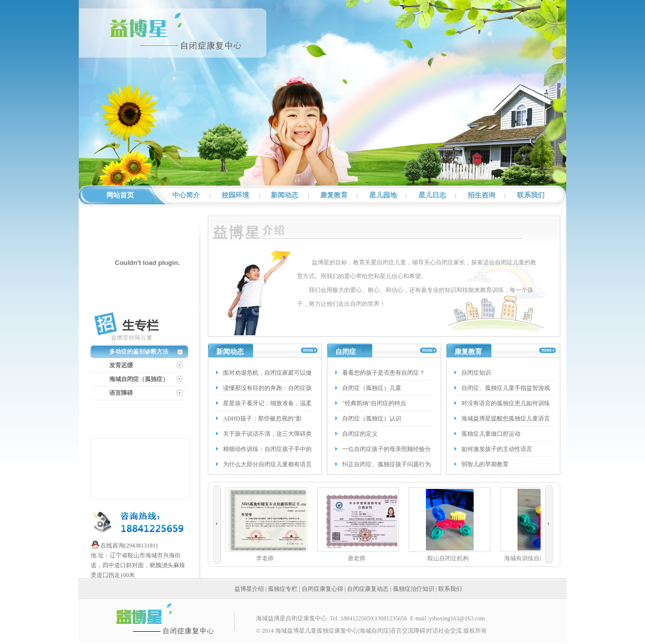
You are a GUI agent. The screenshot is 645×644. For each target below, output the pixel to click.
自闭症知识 (476, 373)
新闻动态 (285, 195)
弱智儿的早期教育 (485, 464)
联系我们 (531, 195)
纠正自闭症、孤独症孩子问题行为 (387, 464)
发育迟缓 (121, 365)
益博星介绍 (249, 589)
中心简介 (186, 195)
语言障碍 (121, 393)
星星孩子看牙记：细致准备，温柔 (267, 403)
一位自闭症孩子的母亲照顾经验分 (387, 449)
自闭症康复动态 (368, 589)
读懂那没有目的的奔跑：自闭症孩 (267, 388)
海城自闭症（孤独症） (139, 379)
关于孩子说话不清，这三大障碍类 (267, 434)
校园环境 (235, 195)
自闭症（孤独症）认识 (372, 419)
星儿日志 (432, 195)
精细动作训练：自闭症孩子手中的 (267, 449)
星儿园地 (383, 195)
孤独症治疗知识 (414, 589)
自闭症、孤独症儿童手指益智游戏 (506, 388)
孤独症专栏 (283, 589)
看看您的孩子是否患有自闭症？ (384, 373)
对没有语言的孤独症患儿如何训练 (506, 403)
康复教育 (334, 195)
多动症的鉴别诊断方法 (139, 352)
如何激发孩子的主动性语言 (497, 449)
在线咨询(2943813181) (129, 546)
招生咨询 (482, 195)
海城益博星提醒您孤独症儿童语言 (506, 419)
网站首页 (120, 195)
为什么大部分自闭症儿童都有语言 (267, 464)
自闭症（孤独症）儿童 (372, 388)
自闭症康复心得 (322, 589)
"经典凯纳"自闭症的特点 (374, 403)
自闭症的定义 (360, 434)
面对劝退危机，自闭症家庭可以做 (267, 373)
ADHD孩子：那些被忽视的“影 (262, 419)
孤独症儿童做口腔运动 (491, 434)
